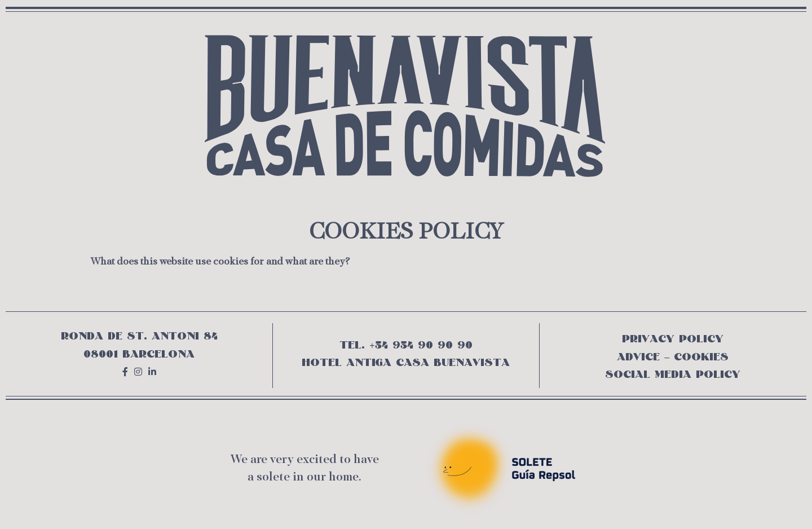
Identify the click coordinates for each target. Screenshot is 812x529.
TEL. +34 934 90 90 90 (406, 345)
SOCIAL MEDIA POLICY (673, 374)
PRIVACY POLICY (673, 339)
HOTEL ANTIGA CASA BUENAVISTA (406, 362)
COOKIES (701, 357)
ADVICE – (645, 357)
